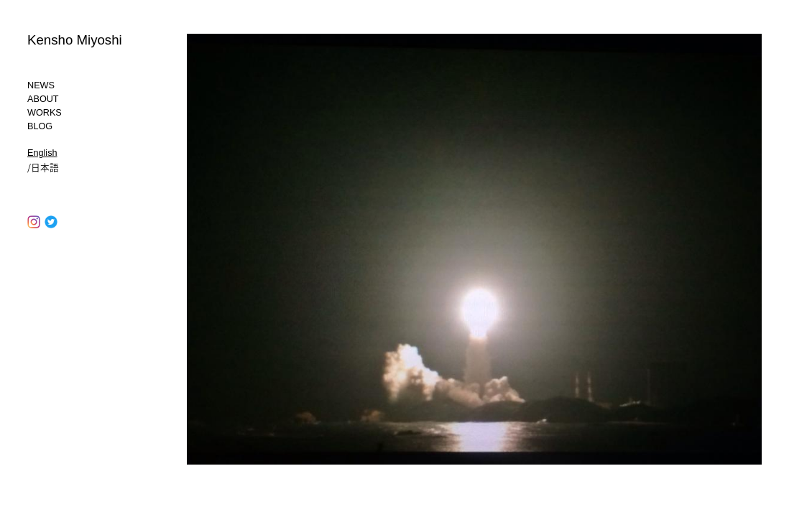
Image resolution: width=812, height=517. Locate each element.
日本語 (45, 167)
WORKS (45, 113)
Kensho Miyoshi (75, 40)
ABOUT (43, 99)
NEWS (41, 85)
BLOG (40, 126)
